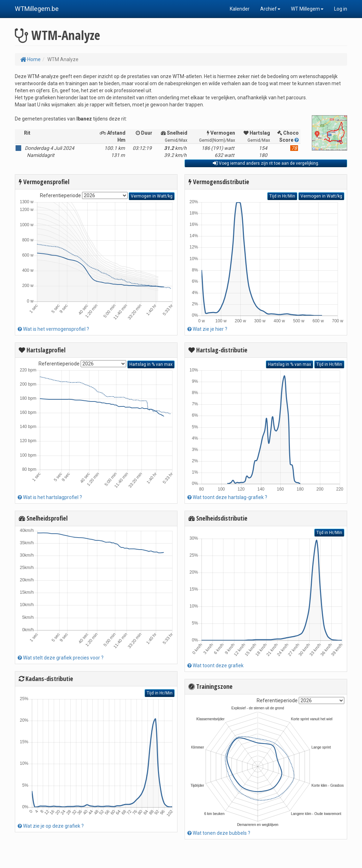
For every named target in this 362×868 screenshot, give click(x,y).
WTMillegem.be (37, 9)
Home (30, 59)
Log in (341, 9)
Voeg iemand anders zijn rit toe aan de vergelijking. (266, 163)
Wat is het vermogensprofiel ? (53, 329)
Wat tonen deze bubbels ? (219, 833)
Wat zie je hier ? (207, 329)
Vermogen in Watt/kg (152, 196)
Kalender (240, 9)
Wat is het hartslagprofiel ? (50, 497)
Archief (270, 9)
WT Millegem (307, 9)
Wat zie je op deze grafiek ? (51, 826)
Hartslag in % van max (151, 364)
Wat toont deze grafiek (215, 665)
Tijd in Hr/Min (160, 693)
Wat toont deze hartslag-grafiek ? (227, 497)
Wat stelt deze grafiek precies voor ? (61, 658)
